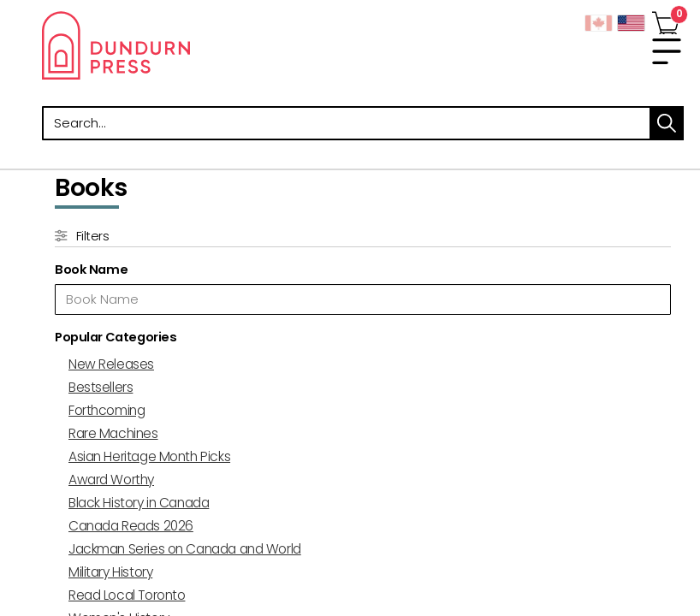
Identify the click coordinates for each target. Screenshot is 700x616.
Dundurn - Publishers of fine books (196, 45)
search (667, 123)
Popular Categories (116, 337)
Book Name (91, 269)
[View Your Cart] (666, 20)
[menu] (667, 51)
